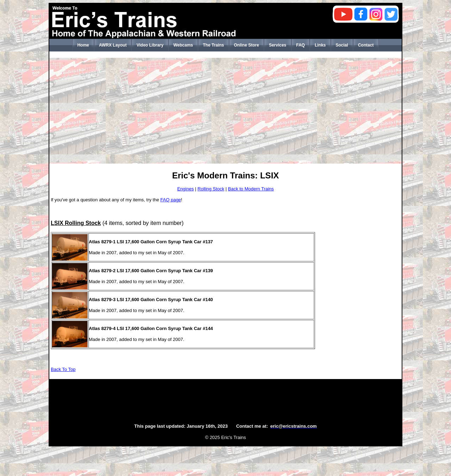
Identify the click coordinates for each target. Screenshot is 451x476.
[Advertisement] (225, 111)
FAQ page (171, 200)
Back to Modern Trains (251, 189)
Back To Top (63, 369)
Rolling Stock (211, 189)
